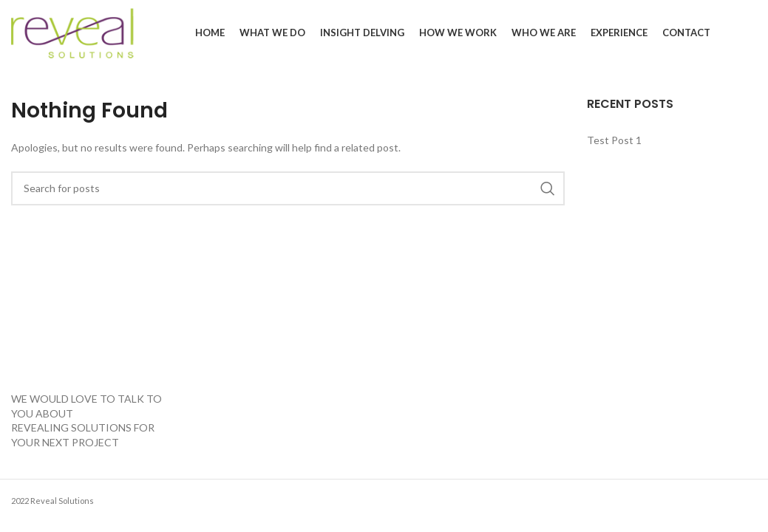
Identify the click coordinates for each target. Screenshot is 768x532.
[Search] (288, 188)
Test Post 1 (614, 140)
